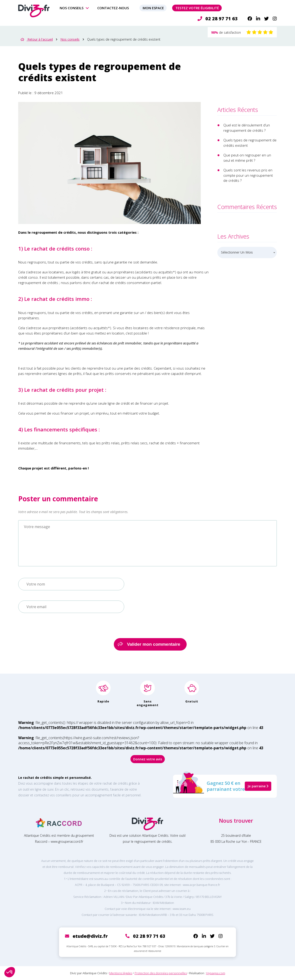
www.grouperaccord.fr (67, 841)
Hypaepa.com (216, 973)
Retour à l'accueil (37, 39)
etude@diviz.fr (90, 936)
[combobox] (247, 252)
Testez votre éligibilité (197, 8)
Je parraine (258, 786)
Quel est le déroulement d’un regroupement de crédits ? (247, 128)
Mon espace (153, 8)
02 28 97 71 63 (218, 19)
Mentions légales (121, 973)
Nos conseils (72, 8)
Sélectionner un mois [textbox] (237, 252)
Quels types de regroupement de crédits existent (250, 143)
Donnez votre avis (148, 759)
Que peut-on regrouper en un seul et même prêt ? (247, 158)
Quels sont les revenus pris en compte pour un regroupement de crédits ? (248, 175)
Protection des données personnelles (161, 973)
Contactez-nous (113, 8)
